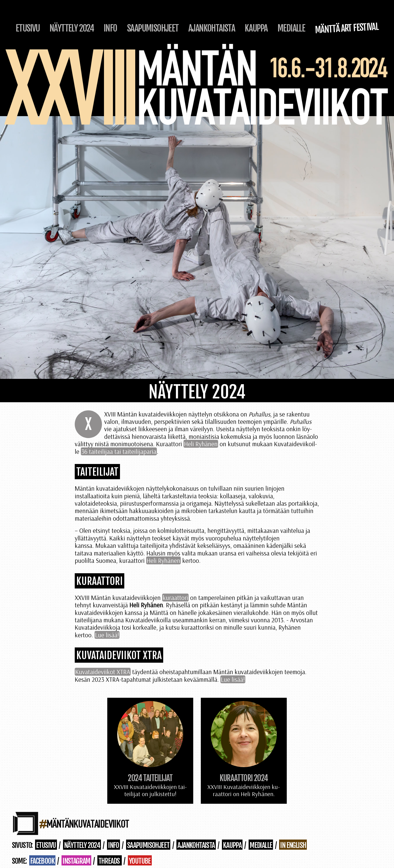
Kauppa (256, 28)
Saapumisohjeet (153, 28)
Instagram (76, 861)
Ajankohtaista (212, 28)
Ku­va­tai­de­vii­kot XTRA (103, 672)
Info (110, 28)
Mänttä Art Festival (347, 28)
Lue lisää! (107, 635)
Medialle (291, 28)
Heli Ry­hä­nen (201, 444)
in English (293, 845)
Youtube (140, 861)
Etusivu (28, 28)
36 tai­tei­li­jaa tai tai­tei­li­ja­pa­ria (119, 451)
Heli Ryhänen (163, 560)
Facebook (42, 861)
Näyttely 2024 (72, 28)
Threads (110, 861)
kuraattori (175, 598)
